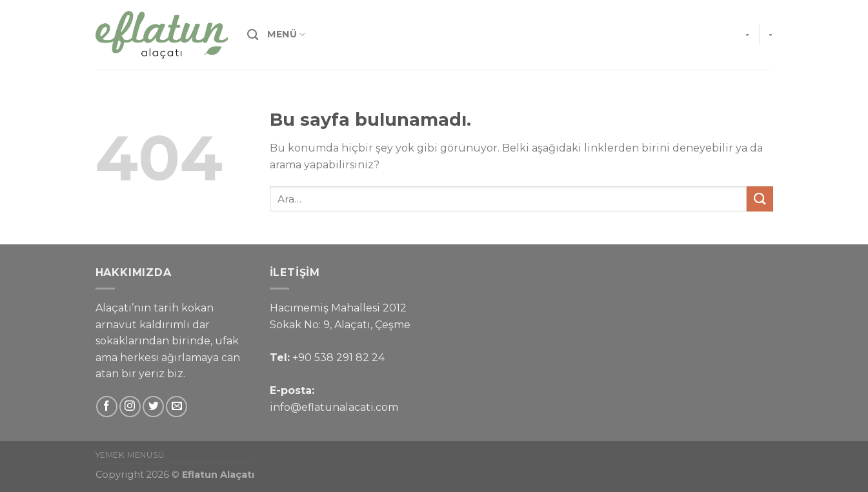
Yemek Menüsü (130, 455)
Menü (287, 34)
